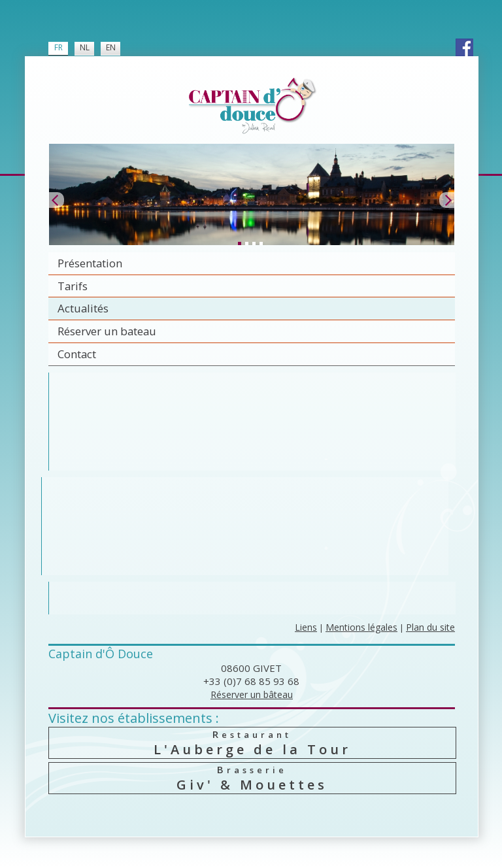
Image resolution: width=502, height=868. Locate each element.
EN (111, 47)
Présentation (90, 263)
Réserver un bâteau (252, 694)
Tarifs (73, 286)
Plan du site (430, 627)
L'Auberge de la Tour (252, 743)
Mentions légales (361, 627)
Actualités (83, 308)
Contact (77, 354)
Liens (306, 627)
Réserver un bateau (107, 331)
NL (85, 47)
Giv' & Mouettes (252, 778)
